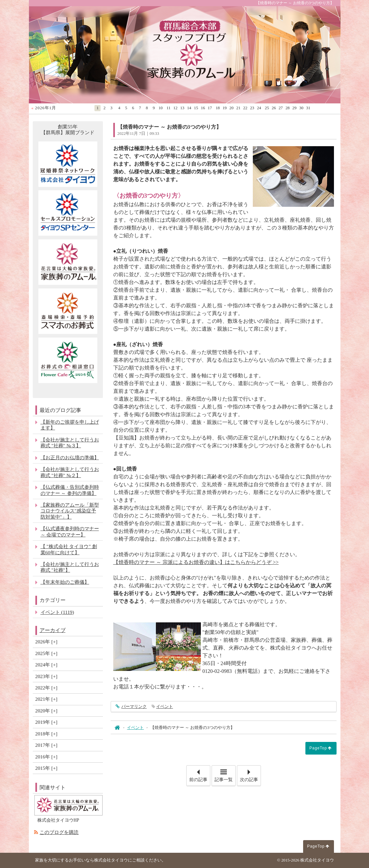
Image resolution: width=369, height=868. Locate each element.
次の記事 (250, 774)
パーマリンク (134, 707)
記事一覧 (224, 780)
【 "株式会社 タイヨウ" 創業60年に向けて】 (69, 549)
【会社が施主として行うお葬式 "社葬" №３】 (70, 443)
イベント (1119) (57, 612)
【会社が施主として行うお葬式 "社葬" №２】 (70, 472)
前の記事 (200, 774)
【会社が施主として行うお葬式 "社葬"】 (70, 567)
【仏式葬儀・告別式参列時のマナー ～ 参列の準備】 (70, 490)
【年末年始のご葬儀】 (65, 582)
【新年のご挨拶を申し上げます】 (70, 425)
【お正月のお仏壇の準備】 (70, 457)
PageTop (318, 748)
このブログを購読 (59, 832)
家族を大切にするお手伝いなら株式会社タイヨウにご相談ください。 (100, 860)
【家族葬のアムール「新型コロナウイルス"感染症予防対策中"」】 (70, 511)
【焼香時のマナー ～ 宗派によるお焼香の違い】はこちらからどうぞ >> (196, 562)
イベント (165, 707)
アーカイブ (53, 630)
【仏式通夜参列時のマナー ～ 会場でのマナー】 (70, 531)
